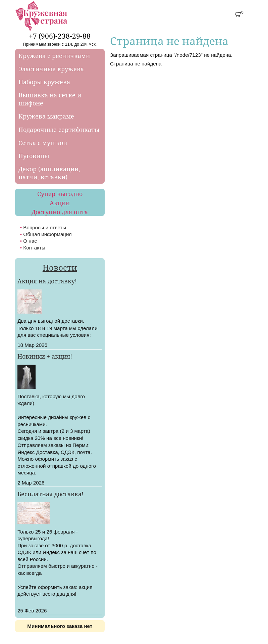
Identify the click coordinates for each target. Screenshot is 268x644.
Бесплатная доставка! (50, 494)
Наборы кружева (44, 82)
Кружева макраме (46, 116)
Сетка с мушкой (43, 143)
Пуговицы (34, 156)
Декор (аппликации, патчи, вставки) (49, 173)
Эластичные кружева (51, 69)
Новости (60, 267)
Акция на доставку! (47, 281)
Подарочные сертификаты (59, 130)
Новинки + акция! (45, 356)
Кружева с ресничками (54, 56)
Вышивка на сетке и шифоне (50, 99)
